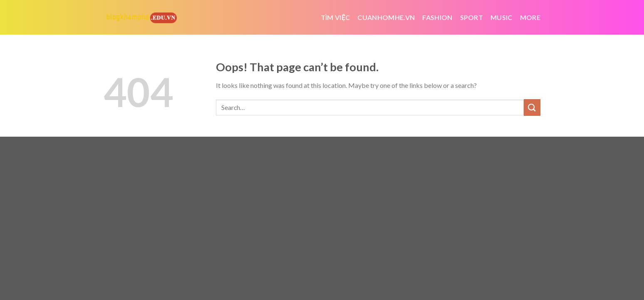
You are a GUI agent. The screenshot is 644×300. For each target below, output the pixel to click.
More (530, 17)
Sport (472, 17)
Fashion (437, 17)
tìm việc (336, 17)
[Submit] (532, 107)
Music (502, 17)
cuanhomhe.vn (386, 17)
